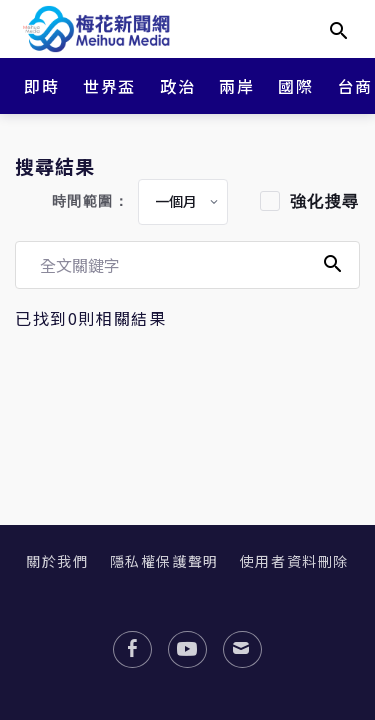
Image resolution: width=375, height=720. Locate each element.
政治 (177, 86)
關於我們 (57, 561)
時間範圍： (91, 201)
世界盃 (109, 86)
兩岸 (236, 86)
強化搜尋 (325, 201)
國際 (295, 86)
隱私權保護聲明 (164, 561)
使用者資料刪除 (294, 561)
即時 (41, 86)
